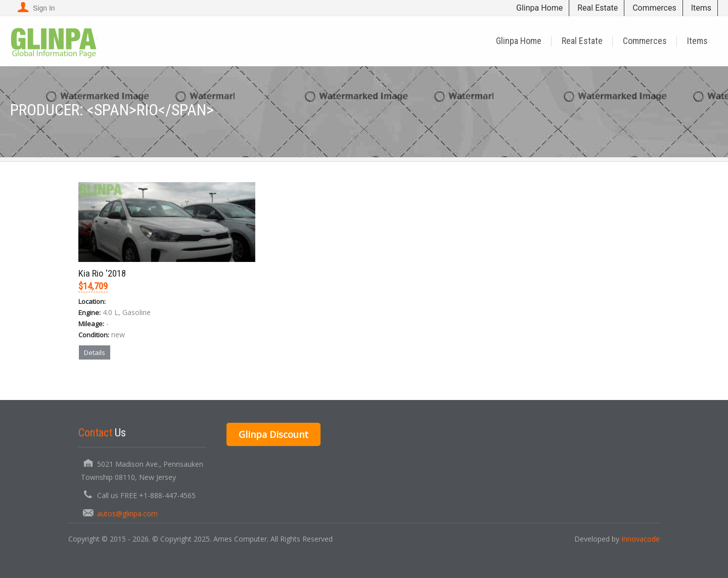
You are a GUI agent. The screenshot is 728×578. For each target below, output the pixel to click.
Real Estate (598, 8)
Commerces (654, 8)
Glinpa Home (539, 8)
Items (701, 8)
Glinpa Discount (274, 434)
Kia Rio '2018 (102, 273)
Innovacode (641, 539)
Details (95, 352)
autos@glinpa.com (127, 514)
